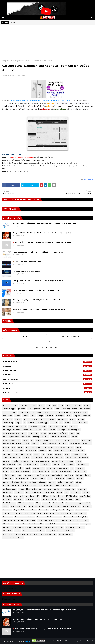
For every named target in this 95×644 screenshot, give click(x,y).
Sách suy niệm (44, 510)
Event (20, 465)
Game (36, 433)
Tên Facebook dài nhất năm (26, 520)
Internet (37, 454)
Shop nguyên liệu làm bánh (12, 430)
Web (87, 520)
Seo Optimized (85, 409)
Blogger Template (60, 451)
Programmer (80, 468)
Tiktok (13, 475)
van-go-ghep (38, 527)
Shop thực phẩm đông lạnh (72, 506)
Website (75, 409)
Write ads (6, 524)
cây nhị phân (69, 475)
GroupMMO (8, 75)
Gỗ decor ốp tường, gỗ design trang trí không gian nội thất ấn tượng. (39, 309)
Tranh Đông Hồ (29, 475)
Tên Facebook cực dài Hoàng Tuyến (75, 517)
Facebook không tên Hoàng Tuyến (30, 489)
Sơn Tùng (54, 510)
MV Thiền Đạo (19, 499)
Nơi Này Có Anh (28, 503)
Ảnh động (34, 419)
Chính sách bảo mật (86, 641)
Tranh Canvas (30, 517)
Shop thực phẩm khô (54, 506)
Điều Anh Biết (8, 531)
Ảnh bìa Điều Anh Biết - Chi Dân (13, 538)
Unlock (65, 520)
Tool (20, 475)
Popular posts (70, 503)
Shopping (36, 437)
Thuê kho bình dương (21, 513)
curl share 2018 (21, 524)
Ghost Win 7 (82, 489)
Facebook (78, 405)
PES (72, 468)
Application (71, 479)
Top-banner (19, 517)
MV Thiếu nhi (7, 499)
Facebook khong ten (10, 489)
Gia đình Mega (8, 493)
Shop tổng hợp (49, 447)
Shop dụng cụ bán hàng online (21, 472)
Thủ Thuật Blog (8, 423)
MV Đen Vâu (63, 444)
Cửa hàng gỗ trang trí (29, 486)
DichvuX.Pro (47, 342)
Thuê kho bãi (7, 513)
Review (72, 433)
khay (45, 430)
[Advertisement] (47, 44)
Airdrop (48, 366)
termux (43, 479)
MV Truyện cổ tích (38, 468)
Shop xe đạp (87, 506)
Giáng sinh (27, 465)
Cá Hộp (79, 482)
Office (38, 503)
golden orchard (8, 479)
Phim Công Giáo (37, 412)
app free (48, 412)
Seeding (20, 447)
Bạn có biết (49, 416)
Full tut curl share (70, 489)
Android (25, 440)
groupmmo (21, 409)
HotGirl (36, 465)
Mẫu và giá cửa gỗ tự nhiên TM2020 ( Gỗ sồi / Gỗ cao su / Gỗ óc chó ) (37, 300)
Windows (38, 430)
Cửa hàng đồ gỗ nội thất (46, 486)
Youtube (68, 423)
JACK (72, 493)
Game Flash (75, 440)
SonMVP (24, 336)
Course (38, 440)
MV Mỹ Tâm (58, 454)
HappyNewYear (26, 454)
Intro (66, 493)
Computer (70, 461)
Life (43, 454)
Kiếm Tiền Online (48, 362)
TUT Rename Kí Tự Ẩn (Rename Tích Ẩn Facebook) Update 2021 (36, 290)
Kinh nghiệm (7, 496)
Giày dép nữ (19, 493)
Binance (26, 416)
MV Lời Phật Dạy (85, 496)
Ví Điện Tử (48, 384)
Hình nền (58, 409)
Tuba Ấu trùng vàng (43, 475)
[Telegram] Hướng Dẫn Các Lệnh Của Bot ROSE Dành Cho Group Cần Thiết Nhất (42, 233)
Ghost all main (86, 440)
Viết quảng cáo (8, 451)
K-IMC (78, 493)
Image (27, 444)
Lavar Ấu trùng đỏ (83, 465)
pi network (34, 479)
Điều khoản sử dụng (72, 641)
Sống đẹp (70, 510)
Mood (54, 499)
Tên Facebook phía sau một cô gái (49, 520)
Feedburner (58, 489)
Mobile (67, 454)
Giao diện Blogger (42, 423)
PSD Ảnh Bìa (63, 433)
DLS (57, 486)
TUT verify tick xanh (82, 510)
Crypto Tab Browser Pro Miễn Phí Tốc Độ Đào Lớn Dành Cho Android (38, 252)
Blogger (6, 405)
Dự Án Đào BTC (21, 426)
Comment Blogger (58, 461)
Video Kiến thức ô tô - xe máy (54, 458)
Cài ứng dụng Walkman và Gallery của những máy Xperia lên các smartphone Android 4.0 (41, 100)
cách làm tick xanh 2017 (36, 524)
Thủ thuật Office (37, 458)
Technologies (60, 447)
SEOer (61, 405)
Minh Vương (46, 499)
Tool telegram (8, 517)
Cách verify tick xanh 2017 (11, 486)
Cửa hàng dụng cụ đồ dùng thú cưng (15, 433)
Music (78, 499)
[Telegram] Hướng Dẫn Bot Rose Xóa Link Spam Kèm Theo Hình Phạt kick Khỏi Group (44, 223)
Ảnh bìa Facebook (9, 440)
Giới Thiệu (60, 641)
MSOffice (45, 496)
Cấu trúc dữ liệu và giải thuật (52, 440)
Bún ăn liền (43, 482)
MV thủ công (30, 499)
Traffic (69, 416)
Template (69, 405)
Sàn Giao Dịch (48, 371)
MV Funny (61, 496)
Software (72, 419)
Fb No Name (47, 489)
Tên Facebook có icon (54, 517)
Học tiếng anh (60, 416)
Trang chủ (5, 61)
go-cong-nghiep (73, 524)
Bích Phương (33, 482)
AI (25, 423)
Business (80, 479)
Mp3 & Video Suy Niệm (66, 499)
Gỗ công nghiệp (49, 493)
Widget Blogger (31, 451)
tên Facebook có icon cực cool (22, 527)
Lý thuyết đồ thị (8, 468)
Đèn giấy (17, 531)
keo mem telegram (22, 479)
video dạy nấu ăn (64, 437)
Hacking (60, 493)
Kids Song (86, 493)
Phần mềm (73, 426)
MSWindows (19, 468)
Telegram (48, 375)
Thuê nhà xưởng (49, 513)
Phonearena (88, 179)
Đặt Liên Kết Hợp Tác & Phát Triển (47, 347)
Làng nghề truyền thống (48, 419)
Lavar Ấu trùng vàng (68, 465)
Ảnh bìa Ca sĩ (25, 461)
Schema (6, 472)
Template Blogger (65, 472)
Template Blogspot (80, 472)
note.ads (6, 461)
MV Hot (10, 419)
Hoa (50, 426)
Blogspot (14, 405)
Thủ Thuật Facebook (65, 412)
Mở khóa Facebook (9, 503)
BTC (32, 440)
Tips (21, 405)
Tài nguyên (45, 437)
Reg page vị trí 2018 (84, 503)
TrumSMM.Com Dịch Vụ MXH (70, 336)
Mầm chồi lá (53, 433)
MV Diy (53, 496)
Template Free (28, 430)
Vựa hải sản (86, 416)
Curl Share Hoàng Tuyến (66, 482)
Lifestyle (49, 454)
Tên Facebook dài (9, 520)
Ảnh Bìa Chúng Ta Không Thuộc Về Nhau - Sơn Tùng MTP (21, 534)
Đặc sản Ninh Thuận (38, 531)
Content (78, 461)
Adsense (18, 416)
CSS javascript (83, 423)
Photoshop (87, 444)
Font (30, 433)
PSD (61, 423)
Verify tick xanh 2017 (76, 520)
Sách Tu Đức (32, 510)
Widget (53, 437)
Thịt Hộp (70, 447)
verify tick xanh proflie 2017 (75, 527)
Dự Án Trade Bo (48, 392)
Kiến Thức (35, 444)
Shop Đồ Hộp (26, 437)
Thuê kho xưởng (36, 513)
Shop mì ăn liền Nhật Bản (37, 506)
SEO (78, 433)
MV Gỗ (28, 468)
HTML (30, 409)
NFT (19, 503)
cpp (50, 451)
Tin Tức (48, 388)
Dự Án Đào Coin (48, 379)
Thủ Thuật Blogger (9, 409)
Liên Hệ (52, 641)
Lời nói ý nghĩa (35, 496)
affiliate (68, 458)
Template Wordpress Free (12, 458)
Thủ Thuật (26, 458)
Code (48, 405)
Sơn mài (62, 510)
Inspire (57, 426)
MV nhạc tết (53, 444)
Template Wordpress (79, 454)
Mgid (38, 499)
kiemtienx (6, 527)
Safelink (6, 506)
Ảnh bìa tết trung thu (66, 534)
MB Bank (44, 444)
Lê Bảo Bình (24, 496)
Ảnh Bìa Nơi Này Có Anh (49, 534)
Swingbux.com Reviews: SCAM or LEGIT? (27, 271)
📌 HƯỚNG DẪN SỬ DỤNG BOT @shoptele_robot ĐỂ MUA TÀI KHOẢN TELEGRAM (42, 242)
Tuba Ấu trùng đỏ (57, 475)
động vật (18, 423)
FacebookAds (33, 426)
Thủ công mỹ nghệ (80, 513)
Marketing (66, 409)
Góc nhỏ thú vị (37, 493)
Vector (5, 412)
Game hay (7, 454)
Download (87, 405)
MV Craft (64, 426)
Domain (64, 486)
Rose (13, 447)
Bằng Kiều (52, 482)
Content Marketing (9, 465)
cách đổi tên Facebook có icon (56, 524)
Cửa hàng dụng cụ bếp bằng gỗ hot (69, 430)
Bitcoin (33, 416)
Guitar (28, 493)
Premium (6, 447)
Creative (52, 430)
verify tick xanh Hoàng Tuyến (54, 527)
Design (66, 440)
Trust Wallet (41, 517)
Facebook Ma (74, 486)
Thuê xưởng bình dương (64, 513)
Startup (54, 472)
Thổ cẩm (6, 475)
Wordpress (42, 451)
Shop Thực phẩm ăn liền (11, 437)
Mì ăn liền (54, 423)
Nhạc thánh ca (62, 419)
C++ (74, 423)
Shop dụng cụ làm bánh (18, 506)
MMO (55, 405)
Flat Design (80, 451)
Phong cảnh (46, 503)
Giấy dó (44, 433)
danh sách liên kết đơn (83, 475)
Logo (16, 496)
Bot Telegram (8, 416)
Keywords (56, 465)
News (85, 412)
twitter (50, 479)
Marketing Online (63, 468)
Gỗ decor (16, 454)
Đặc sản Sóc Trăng (68, 531)
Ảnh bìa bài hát (59, 479)
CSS (55, 412)
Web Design (19, 451)
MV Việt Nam (51, 468)
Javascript (37, 409)
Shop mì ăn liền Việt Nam (34, 447)
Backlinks (31, 423)
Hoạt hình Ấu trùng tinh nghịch (13, 444)
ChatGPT (71, 451)
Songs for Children (20, 510)
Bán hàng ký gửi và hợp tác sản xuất (15, 482)
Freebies (43, 426)
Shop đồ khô (7, 510)
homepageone (86, 524)
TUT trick (81, 419)
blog (75, 458)
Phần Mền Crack (58, 503)
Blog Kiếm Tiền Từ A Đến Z (41, 461)
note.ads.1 (15, 461)
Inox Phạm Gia (45, 465)
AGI (19, 440)
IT (4, 419)
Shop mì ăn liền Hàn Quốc (41, 472)
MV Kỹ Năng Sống (72, 496)
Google (40, 416)
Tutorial (78, 447)
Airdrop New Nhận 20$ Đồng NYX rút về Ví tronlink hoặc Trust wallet (38, 281)
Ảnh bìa (75, 437)
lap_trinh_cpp (84, 458)
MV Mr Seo (18, 419)
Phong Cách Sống (75, 444)
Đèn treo (26, 531)
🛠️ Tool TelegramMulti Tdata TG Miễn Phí (28, 262)
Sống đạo (77, 416)
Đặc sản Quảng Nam (53, 531)
